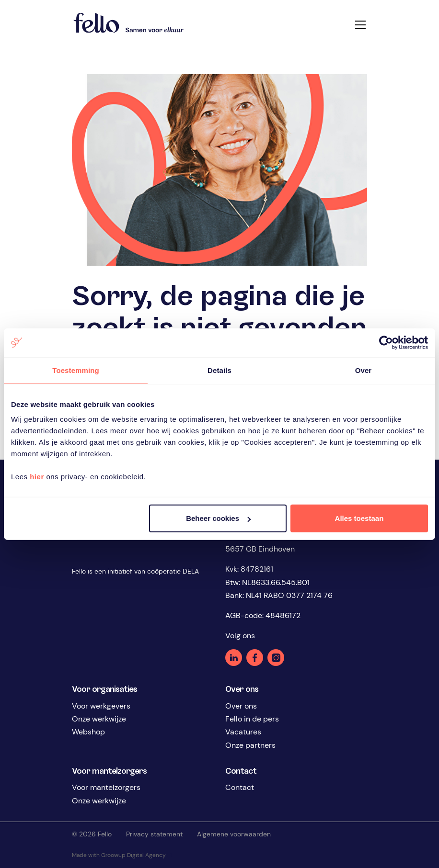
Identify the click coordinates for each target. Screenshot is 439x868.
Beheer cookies (218, 518)
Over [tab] (364, 370)
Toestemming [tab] (76, 370)
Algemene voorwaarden (234, 834)
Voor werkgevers (101, 706)
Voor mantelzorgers (106, 787)
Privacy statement (154, 834)
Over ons (241, 706)
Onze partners (250, 745)
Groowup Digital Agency (136, 855)
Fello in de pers (252, 719)
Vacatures (243, 732)
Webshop (88, 732)
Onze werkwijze (99, 719)
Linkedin (234, 658)
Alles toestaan (359, 518)
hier (37, 477)
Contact (240, 787)
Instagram (276, 658)
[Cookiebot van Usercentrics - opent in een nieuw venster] (386, 342)
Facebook (255, 658)
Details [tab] (219, 370)
